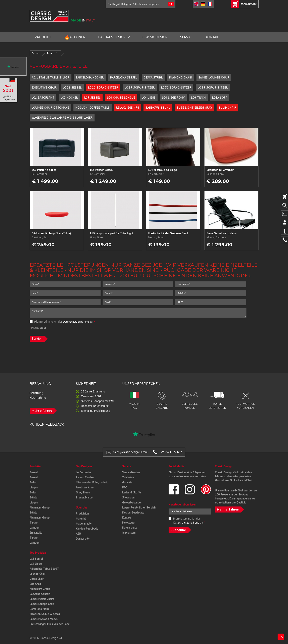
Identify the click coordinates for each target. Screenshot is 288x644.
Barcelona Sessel (124, 77)
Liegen (34, 487)
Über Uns (81, 507)
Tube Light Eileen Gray (194, 108)
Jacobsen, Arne (85, 487)
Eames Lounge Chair (214, 77)
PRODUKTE (43, 37)
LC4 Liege (149, 98)
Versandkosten (131, 472)
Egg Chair (35, 584)
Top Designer (84, 466)
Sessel (34, 472)
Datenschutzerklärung (76, 322)
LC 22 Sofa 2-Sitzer (103, 88)
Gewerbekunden (132, 502)
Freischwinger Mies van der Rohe (50, 624)
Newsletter (129, 523)
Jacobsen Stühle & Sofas (45, 614)
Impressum (129, 533)
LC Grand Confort (40, 594)
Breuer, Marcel (85, 497)
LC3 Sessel (92, 98)
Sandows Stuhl (158, 108)
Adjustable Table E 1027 (51, 77)
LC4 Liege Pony (173, 98)
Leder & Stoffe (132, 492)
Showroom (129, 497)
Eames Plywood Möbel (44, 619)
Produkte (35, 466)
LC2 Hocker (69, 98)
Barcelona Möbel (40, 609)
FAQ (125, 487)
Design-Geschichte (133, 513)
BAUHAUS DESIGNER (114, 37)
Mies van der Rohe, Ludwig (92, 482)
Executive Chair (44, 88)
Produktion (82, 514)
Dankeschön (83, 539)
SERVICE (187, 37)
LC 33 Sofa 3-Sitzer (213, 88)
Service (36, 53)
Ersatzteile (53, 53)
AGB (78, 534)
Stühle (34, 497)
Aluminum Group (40, 507)
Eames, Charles (85, 477)
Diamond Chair (181, 77)
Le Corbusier (83, 472)
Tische (34, 523)
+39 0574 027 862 (171, 452)
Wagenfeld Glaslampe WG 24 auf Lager (62, 118)
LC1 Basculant (43, 98)
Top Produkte (38, 553)
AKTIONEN (75, 37)
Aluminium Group (40, 589)
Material (81, 519)
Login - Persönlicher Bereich (139, 507)
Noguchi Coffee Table (93, 108)
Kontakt (127, 518)
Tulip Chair (227, 108)
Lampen (35, 528)
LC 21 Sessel (72, 88)
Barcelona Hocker (90, 77)
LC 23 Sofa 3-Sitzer (140, 88)
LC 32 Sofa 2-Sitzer (176, 88)
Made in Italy (84, 524)
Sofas (33, 482)
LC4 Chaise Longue (121, 98)
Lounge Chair (38, 574)
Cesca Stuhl (153, 77)
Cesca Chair (37, 579)
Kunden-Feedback (87, 529)
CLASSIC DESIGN (155, 37)
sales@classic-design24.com (130, 452)
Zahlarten (128, 477)
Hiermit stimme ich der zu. (63, 322)
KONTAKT (213, 37)
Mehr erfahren (42, 411)
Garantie (127, 482)
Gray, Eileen (83, 492)
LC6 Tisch (198, 98)
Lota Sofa (220, 98)
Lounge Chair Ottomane (50, 108)
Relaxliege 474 (128, 108)
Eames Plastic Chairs (42, 599)
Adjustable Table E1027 (44, 569)
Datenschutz (129, 528)
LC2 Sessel (36, 559)
